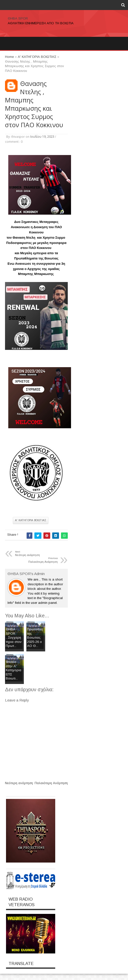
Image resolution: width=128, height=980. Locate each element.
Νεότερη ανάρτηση (19, 783)
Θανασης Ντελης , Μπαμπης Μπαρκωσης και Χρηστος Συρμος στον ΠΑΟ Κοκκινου (34, 104)
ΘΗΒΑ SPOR (18, 18)
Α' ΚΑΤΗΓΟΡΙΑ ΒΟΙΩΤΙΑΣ (31, 520)
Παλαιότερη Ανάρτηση (51, 783)
